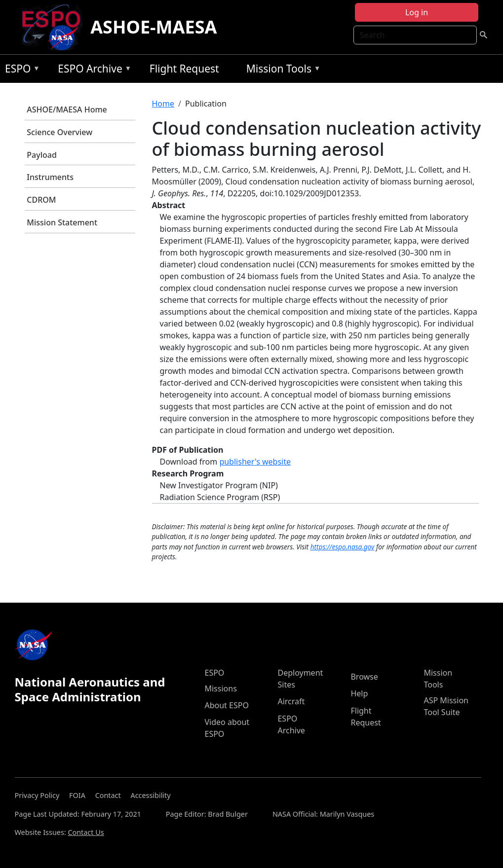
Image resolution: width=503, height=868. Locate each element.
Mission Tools (281, 70)
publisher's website (255, 462)
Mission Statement (62, 222)
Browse (364, 677)
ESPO (20, 70)
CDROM (41, 200)
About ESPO (226, 705)
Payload (42, 155)
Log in (417, 12)
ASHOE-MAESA (154, 27)
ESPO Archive (92, 70)
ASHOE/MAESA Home (67, 109)
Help (359, 693)
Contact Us (86, 832)
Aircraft (291, 701)
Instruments (50, 177)
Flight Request (184, 69)
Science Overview (59, 132)
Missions (220, 688)
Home (163, 104)
